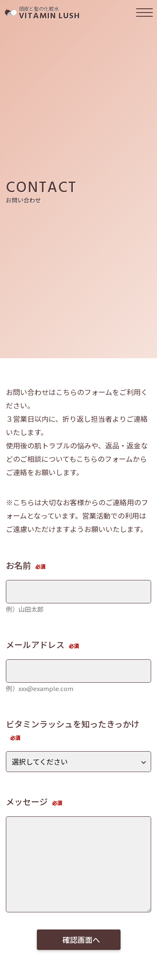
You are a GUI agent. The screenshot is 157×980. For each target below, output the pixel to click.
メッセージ (27, 801)
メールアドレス (35, 644)
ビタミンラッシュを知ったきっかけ (73, 724)
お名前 (18, 565)
